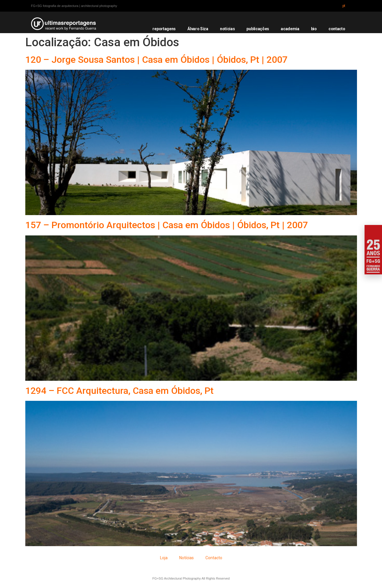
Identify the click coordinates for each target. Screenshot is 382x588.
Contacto (214, 558)
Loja (164, 558)
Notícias (186, 558)
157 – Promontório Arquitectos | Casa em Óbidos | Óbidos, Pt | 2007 (167, 225)
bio (314, 29)
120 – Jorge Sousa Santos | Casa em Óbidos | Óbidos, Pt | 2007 (156, 60)
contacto (337, 29)
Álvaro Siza (198, 29)
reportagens (164, 29)
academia (290, 29)
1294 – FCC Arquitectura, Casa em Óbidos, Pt (119, 391)
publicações (258, 29)
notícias (228, 29)
